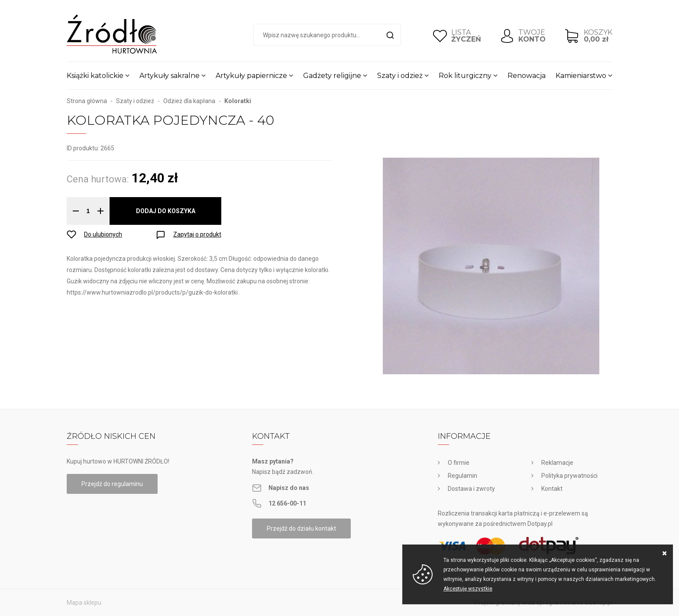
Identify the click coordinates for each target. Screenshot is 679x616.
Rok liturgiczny (465, 76)
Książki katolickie (95, 76)
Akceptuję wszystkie (468, 589)
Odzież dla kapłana (189, 101)
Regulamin (462, 476)
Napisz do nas (289, 488)
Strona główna (87, 101)
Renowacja (527, 76)
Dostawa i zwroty (471, 489)
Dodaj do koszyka (166, 211)
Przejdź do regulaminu (112, 484)
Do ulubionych (103, 234)
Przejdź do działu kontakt (301, 528)
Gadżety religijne (332, 76)
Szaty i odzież (400, 76)
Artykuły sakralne (170, 76)
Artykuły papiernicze (251, 76)
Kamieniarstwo (581, 76)
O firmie (459, 463)
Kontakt (552, 489)
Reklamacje (557, 463)
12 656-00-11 (287, 503)
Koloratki (238, 101)
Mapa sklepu (84, 603)
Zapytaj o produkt (197, 234)
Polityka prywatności (569, 476)
